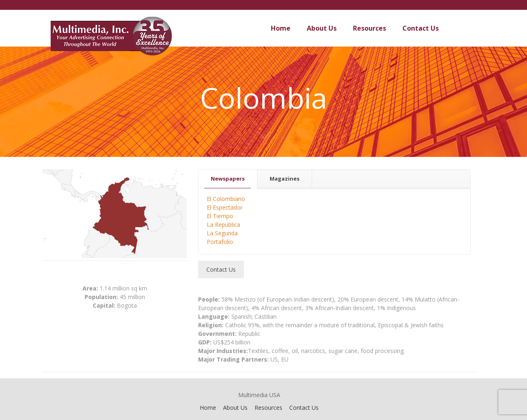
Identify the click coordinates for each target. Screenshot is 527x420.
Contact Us (304, 408)
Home (208, 408)
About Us (235, 408)
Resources (268, 408)
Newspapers (228, 179)
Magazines (285, 179)
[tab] (228, 179)
